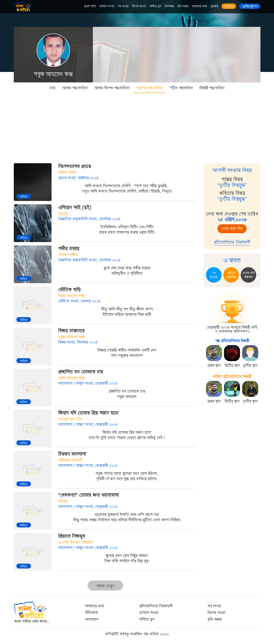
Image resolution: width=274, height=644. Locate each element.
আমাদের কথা (199, 6)
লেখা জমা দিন (232, 229)
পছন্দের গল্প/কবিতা (150, 88)
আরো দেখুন (105, 586)
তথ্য (53, 88)
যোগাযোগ (92, 619)
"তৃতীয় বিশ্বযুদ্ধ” (232, 185)
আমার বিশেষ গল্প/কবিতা (112, 88)
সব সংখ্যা (123, 6)
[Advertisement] (137, 127)
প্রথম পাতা (90, 6)
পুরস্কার (214, 6)
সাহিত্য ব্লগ (155, 6)
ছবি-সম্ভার (183, 6)
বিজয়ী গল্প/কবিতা (212, 88)
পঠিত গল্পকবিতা (181, 88)
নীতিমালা (91, 613)
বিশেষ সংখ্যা (139, 6)
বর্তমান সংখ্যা (107, 6)
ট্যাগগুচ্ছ (169, 6)
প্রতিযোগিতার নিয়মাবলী (232, 242)
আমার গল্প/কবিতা (75, 88)
